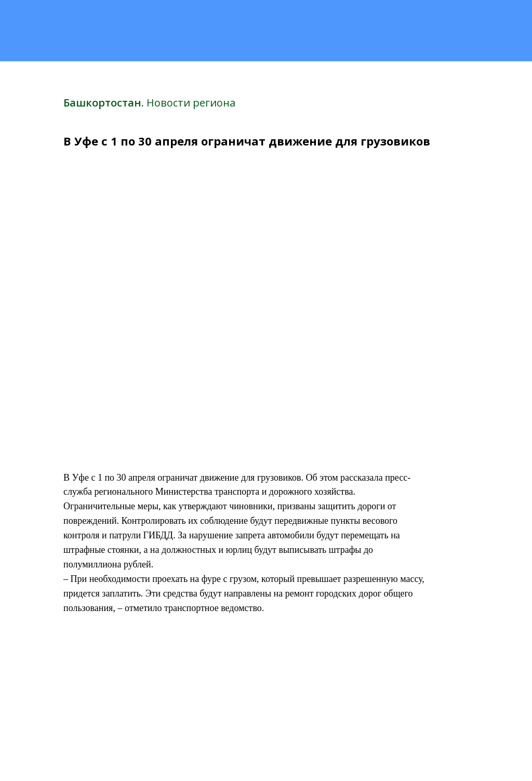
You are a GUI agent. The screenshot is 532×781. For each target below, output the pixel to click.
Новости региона (191, 103)
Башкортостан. (105, 103)
